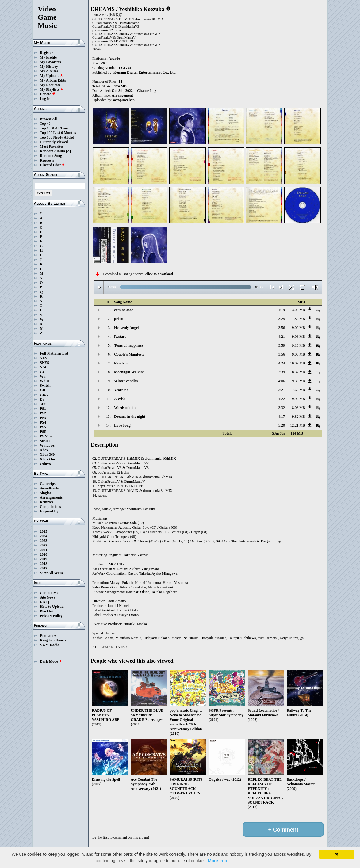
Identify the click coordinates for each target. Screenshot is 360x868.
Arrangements (51, 497)
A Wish (120, 399)
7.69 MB (299, 390)
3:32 (282, 408)
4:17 (282, 417)
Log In (45, 99)
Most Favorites (52, 147)
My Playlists (52, 89)
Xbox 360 (47, 455)
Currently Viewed (54, 142)
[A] (69, 151)
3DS (43, 404)
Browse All (48, 119)
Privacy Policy (51, 616)
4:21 (282, 337)
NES (43, 358)
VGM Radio (50, 645)
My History (49, 67)
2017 (44, 568)
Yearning (121, 390)
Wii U (44, 381)
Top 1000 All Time (54, 128)
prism (119, 319)
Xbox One (48, 459)
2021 (44, 550)
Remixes (46, 502)
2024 (44, 536)
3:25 (282, 319)
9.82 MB (299, 417)
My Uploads (52, 76)
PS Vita (46, 436)
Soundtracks (50, 488)
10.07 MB (298, 363)
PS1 (43, 409)
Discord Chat (52, 165)
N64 (43, 367)
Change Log (147, 91)
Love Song (122, 425)
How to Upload (52, 607)
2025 (44, 531)
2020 (44, 554)
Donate (48, 94)
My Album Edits (53, 80)
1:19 (282, 310)
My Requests (50, 85)
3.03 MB (299, 310)
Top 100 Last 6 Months (58, 133)
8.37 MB (299, 372)
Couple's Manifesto (129, 354)
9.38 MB (299, 381)
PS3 (43, 418)
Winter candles (126, 381)
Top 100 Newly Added (57, 137)
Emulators (48, 636)
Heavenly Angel (126, 328)
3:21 (282, 390)
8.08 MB (299, 408)
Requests (47, 160)
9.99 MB (299, 399)
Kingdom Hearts (53, 640)
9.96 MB (299, 337)
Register (46, 53)
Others (45, 464)
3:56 (282, 328)
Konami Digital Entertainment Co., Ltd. (145, 72)
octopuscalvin (124, 100)
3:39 (282, 372)
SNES (44, 363)
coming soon (124, 310)
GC (43, 372)
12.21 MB (298, 425)
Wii (43, 376)
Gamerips (48, 484)
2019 (44, 559)
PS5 (43, 427)
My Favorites (50, 62)
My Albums (49, 71)
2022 (44, 545)
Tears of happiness (129, 345)
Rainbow (121, 363)
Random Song (51, 156)
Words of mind (126, 408)
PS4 (43, 422)
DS (42, 399)
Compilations (50, 507)
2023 (44, 541)
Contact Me (49, 593)
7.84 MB (299, 319)
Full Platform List (54, 353)
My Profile (48, 57)
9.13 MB (299, 345)
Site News (48, 597)
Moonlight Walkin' (129, 372)
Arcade (114, 59)
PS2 (43, 413)
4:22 (282, 399)
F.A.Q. (45, 602)
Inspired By (49, 511)
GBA (44, 395)
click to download (159, 274)
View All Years (51, 573)
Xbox (44, 450)
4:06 (282, 381)
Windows (47, 445)
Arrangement (122, 95)
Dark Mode (51, 661)
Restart (120, 337)
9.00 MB (299, 328)
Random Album (52, 151)
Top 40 (45, 124)
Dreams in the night (130, 417)
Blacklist (47, 611)
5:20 (282, 425)
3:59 (282, 345)
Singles (45, 493)
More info (218, 861)
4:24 (282, 363)
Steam (45, 441)
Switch (45, 386)
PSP (43, 432)
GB (42, 390)
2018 (44, 564)
